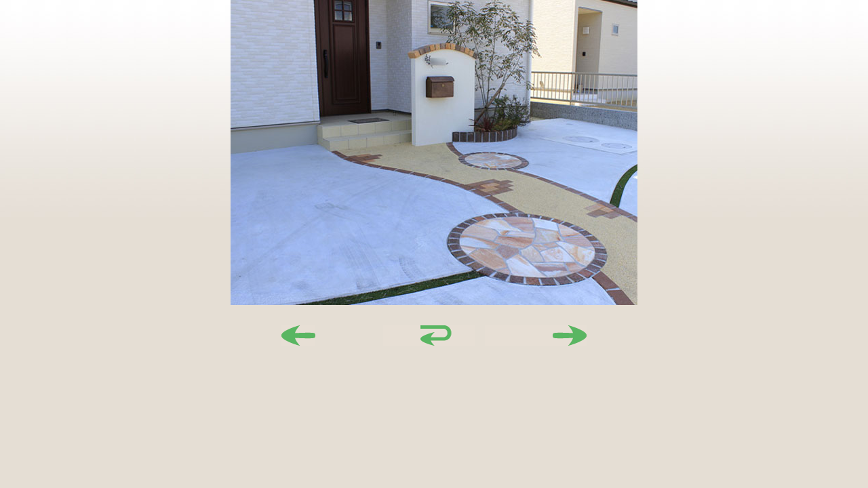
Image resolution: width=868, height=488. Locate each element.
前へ (332, 335)
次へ (536, 335)
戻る (434, 335)
